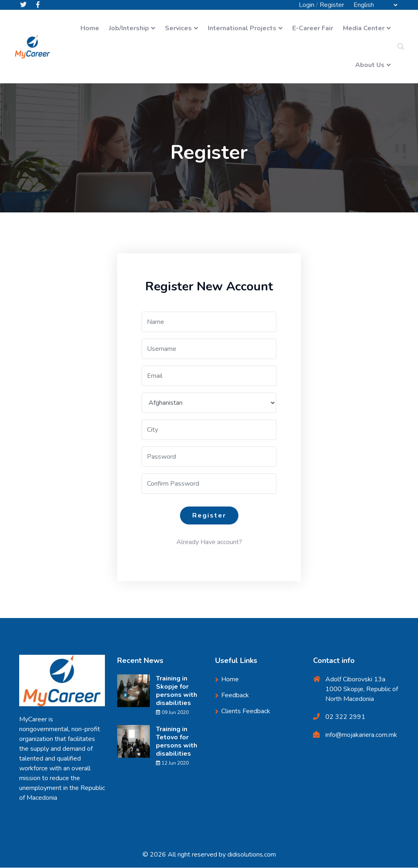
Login (307, 5)
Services (178, 29)
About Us (370, 65)
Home (90, 29)
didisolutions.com (252, 855)
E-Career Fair (313, 29)
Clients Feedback (246, 712)
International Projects (242, 29)
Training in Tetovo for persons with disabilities (177, 742)
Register (332, 5)
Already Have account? (209, 542)
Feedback (235, 696)
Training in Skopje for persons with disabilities (177, 691)
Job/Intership (129, 29)
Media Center (364, 29)
